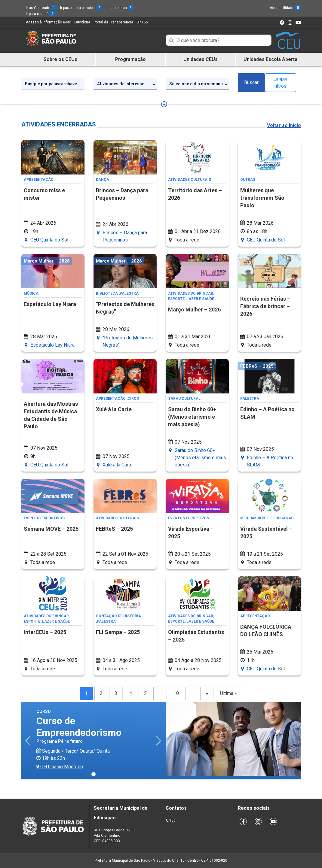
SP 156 (142, 22)
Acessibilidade (285, 8)
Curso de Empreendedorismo (79, 727)
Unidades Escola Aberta (270, 59)
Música (31, 293)
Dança (103, 180)
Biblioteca (107, 293)
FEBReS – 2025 (114, 529)
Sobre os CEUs (60, 59)
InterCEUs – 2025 (45, 632)
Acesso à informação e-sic (48, 22)
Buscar (251, 82)
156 (172, 821)
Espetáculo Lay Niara (50, 304)
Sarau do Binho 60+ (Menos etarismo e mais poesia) (192, 417)
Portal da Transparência (113, 22)
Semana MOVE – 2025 (51, 529)
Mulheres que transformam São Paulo (262, 198)
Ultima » (228, 693)
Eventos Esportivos (44, 518)
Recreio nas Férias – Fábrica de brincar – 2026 (265, 306)
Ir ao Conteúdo (41, 8)
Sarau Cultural (184, 399)
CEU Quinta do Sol (49, 240)
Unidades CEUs (201, 59)
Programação (130, 59)
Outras (248, 180)
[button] (28, 741)
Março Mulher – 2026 (194, 310)
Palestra (129, 293)
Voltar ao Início (284, 125)
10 (176, 693)
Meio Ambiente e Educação (267, 518)
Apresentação (39, 180)
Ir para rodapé (40, 14)
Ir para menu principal (81, 8)
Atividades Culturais (190, 180)
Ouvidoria (82, 22)
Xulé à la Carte (114, 409)
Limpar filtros (281, 82)
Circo (133, 399)
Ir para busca (120, 8)
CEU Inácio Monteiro (60, 767)
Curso (44, 712)
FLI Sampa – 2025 (118, 632)
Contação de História (118, 616)
